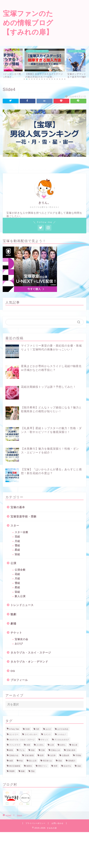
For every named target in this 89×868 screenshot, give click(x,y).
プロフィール (19, 680)
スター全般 (21, 532)
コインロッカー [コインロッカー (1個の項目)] (31, 734)
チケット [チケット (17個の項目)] (44, 740)
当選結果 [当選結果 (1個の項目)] (65, 755)
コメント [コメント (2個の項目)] (47, 734)
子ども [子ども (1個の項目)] (22, 750)
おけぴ (19, 644)
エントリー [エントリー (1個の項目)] (14, 734)
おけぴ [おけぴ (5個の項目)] (48, 729)
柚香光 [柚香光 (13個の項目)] (29, 766)
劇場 (13, 624)
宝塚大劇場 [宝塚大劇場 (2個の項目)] (29, 755)
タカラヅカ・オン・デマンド (29, 662)
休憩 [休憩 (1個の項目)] (28, 745)
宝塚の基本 (18, 507)
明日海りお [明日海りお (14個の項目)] (47, 761)
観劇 (13, 614)
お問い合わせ (58, 823)
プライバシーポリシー (35, 823)
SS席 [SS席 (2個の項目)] (27, 729)
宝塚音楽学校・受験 (24, 516)
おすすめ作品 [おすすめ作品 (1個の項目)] (63, 729)
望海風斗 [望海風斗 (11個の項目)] (72, 761)
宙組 (17, 554)
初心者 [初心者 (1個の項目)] (75, 745)
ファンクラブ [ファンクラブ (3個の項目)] (15, 745)
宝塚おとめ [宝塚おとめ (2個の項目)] (56, 750)
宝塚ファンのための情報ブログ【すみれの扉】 (28, 23)
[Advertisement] (72, 16)
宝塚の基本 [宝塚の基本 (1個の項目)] (71, 750)
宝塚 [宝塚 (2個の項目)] (43, 750)
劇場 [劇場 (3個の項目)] (11, 750)
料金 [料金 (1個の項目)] (21, 761)
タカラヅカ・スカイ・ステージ (31, 653)
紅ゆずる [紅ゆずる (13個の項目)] (67, 766)
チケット (16, 633)
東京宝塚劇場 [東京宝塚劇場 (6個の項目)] (15, 766)
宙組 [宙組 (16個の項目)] (33, 750)
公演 (13, 563)
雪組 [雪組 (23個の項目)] (33, 771)
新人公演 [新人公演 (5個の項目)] (33, 761)
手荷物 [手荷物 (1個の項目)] (78, 755)
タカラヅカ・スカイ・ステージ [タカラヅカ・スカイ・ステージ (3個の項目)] (22, 740)
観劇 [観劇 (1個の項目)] (23, 771)
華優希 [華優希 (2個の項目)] (12, 771)
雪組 (17, 545)
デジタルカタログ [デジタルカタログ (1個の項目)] (62, 740)
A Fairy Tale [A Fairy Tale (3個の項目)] (14, 729)
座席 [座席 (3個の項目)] (42, 755)
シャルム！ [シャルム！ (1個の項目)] (62, 734)
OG (13, 671)
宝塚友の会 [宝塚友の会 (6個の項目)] (14, 755)
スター (15, 526)
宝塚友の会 (21, 639)
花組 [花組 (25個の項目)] (79, 766)
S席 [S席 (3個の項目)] (38, 729)
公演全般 (20, 570)
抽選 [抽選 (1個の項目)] (11, 761)
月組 (17, 541)
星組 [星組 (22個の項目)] (60, 761)
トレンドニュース (22, 605)
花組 (17, 537)
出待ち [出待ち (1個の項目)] (63, 745)
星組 (17, 550)
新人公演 (20, 596)
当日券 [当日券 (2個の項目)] (53, 755)
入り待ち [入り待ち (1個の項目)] (40, 745)
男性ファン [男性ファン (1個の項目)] (43, 766)
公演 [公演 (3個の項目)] (52, 745)
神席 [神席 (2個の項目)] (56, 766)
